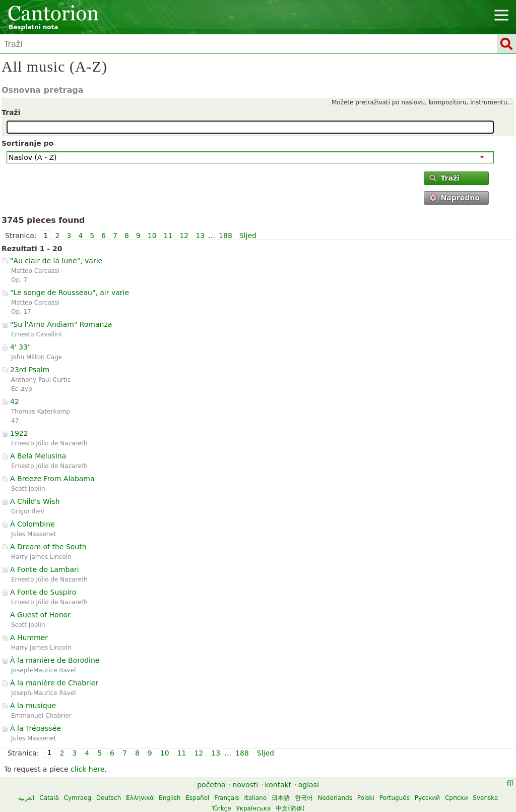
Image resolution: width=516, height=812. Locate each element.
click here (87, 769)
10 (152, 236)
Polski (366, 798)
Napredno (455, 198)
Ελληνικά (140, 798)
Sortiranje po (27, 143)
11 (168, 236)
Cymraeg (78, 798)
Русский (427, 798)
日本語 (281, 798)
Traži (11, 112)
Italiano (255, 798)
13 (200, 236)
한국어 (304, 798)
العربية (26, 798)
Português (395, 798)
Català (49, 798)
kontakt (278, 785)
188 (225, 236)
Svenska (485, 798)
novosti (245, 785)
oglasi (309, 785)
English (170, 798)
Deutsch (109, 798)
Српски (457, 798)
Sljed (248, 236)
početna (211, 785)
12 (184, 236)
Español (197, 798)
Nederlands (335, 798)
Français (227, 798)
